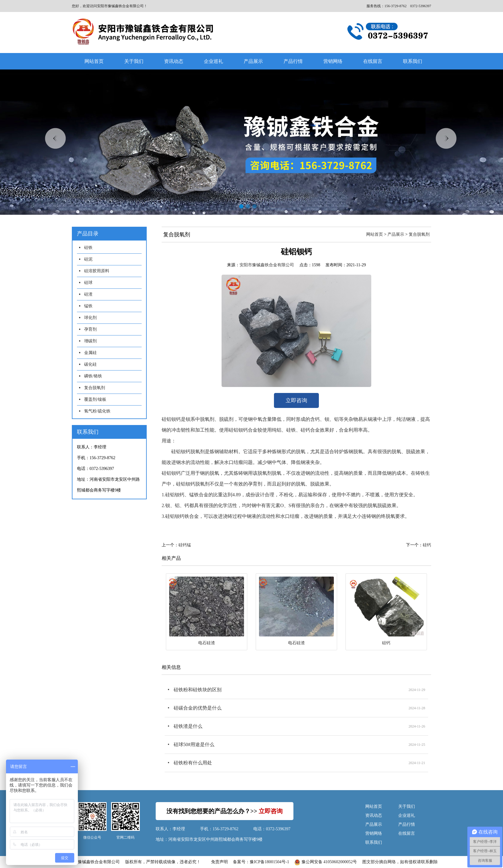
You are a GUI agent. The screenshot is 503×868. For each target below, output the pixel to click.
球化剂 (90, 318)
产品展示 (253, 61)
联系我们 (413, 61)
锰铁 (88, 306)
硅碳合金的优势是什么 (198, 708)
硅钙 (427, 545)
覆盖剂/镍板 (95, 399)
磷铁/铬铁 (93, 376)
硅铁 (88, 248)
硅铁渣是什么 (188, 726)
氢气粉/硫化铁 (97, 411)
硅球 (88, 283)
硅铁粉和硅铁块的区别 (198, 690)
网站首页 (94, 61)
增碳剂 (90, 341)
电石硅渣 (207, 643)
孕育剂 (90, 329)
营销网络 (333, 61)
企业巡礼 (213, 61)
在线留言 (373, 61)
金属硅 (90, 353)
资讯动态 (174, 61)
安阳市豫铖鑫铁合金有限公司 (267, 265)
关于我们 (134, 61)
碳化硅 (90, 364)
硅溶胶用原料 (97, 271)
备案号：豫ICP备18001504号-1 (261, 862)
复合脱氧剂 (95, 388)
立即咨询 (296, 400)
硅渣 (88, 294)
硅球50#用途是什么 (194, 744)
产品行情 (293, 61)
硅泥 (88, 259)
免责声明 (219, 862)
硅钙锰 (185, 545)
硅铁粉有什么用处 (193, 763)
